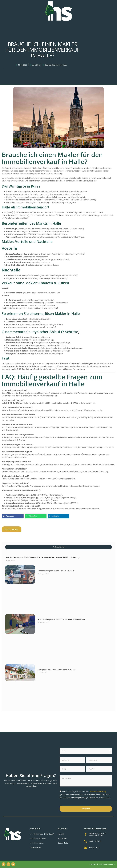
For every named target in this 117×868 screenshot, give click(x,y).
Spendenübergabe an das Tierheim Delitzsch (56, 571)
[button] (13, 516)
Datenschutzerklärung (97, 792)
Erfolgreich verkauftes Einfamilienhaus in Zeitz (57, 670)
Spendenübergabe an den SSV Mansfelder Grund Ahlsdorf (61, 619)
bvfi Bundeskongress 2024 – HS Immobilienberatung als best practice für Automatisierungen (43, 557)
